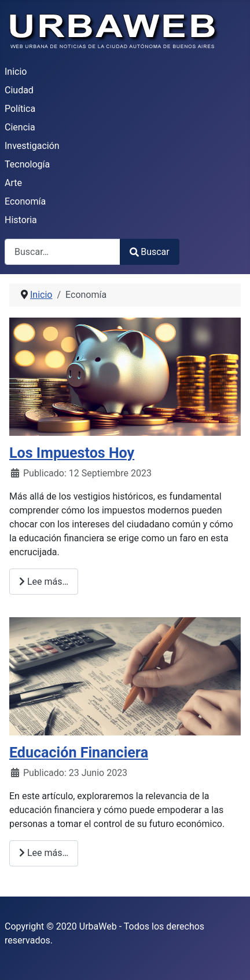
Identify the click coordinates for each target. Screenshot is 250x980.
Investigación (32, 146)
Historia (21, 220)
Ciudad (19, 90)
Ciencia (20, 127)
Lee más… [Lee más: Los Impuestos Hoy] (44, 582)
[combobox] (62, 252)
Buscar (150, 252)
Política (20, 109)
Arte (13, 183)
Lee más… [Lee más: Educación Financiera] (44, 853)
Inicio (16, 72)
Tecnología (27, 164)
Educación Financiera (79, 753)
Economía (25, 201)
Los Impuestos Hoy (72, 453)
